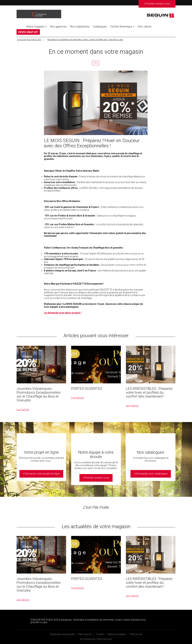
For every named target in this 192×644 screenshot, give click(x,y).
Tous (96, 63)
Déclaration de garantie (62, 634)
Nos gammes (58, 27)
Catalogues (100, 27)
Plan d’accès (85, 634)
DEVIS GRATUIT (28, 32)
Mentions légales (117, 634)
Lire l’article (23, 409)
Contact (100, 634)
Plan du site (136, 634)
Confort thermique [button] (122, 27)
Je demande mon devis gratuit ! (63, 313)
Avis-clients (145, 27)
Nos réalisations (80, 27)
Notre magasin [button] (37, 27)
